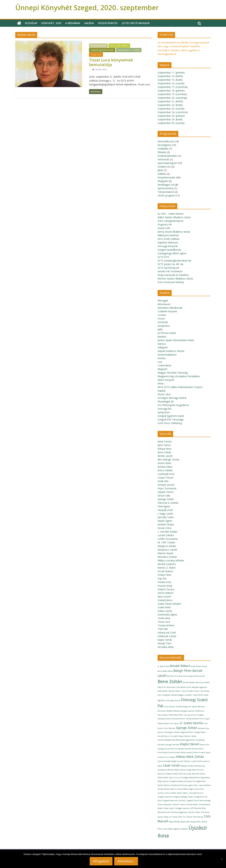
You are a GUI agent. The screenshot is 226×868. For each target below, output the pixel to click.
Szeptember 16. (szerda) (171, 83)
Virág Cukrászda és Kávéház (173, 275)
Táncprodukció (166, 192)
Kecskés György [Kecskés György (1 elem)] (164, 745)
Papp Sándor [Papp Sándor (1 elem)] (163, 781)
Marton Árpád (165, 553)
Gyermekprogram (167, 163)
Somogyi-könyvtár (168, 246)
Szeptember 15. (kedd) (170, 80)
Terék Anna (164, 618)
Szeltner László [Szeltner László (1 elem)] (179, 804)
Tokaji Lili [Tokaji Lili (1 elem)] (167, 817)
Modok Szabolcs (167, 564)
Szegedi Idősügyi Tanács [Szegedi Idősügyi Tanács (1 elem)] (183, 797)
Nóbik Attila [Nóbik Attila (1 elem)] (163, 778)
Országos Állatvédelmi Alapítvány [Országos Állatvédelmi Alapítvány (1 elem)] (195, 778)
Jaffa (160, 329)
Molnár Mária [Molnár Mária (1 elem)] (174, 770)
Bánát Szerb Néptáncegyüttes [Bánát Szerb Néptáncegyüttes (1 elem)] (194, 687)
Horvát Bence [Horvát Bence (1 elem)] (164, 736)
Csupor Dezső (165, 478)
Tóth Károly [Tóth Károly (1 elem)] (198, 817)
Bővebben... (126, 861)
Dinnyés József (166, 485)
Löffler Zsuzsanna (168, 539)
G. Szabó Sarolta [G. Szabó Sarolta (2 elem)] (191, 723)
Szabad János (165, 600)
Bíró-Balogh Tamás (168, 459)
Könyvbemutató (98, 46)
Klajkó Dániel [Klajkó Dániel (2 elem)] (189, 744)
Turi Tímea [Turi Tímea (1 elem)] (188, 817)
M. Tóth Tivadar (166, 542)
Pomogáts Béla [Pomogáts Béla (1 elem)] (199, 781)
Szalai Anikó (164, 607)
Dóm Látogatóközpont (170, 221)
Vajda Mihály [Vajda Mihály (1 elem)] (174, 822)
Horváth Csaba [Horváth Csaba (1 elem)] (177, 736)
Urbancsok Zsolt (167, 633)
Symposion (164, 412)
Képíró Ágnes (165, 521)
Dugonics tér (165, 224)
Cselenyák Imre (166, 474)
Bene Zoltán (164, 452)
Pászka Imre (164, 582)
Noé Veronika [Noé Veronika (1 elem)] (185, 774)
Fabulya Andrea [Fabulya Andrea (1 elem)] (165, 719)
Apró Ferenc (164, 445)
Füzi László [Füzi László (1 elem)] (174, 723)
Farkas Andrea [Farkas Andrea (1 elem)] (192, 719)
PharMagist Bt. (166, 401)
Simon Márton (166, 593)
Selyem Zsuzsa (166, 589)
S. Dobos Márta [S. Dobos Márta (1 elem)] (182, 789)
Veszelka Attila (166, 647)
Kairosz (162, 344)
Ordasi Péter (165, 575)
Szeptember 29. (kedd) (170, 119)
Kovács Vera (164, 528)
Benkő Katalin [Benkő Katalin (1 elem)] (189, 682)
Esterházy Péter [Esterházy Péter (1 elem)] (176, 715)
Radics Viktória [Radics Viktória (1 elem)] (164, 785)
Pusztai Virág (165, 586)
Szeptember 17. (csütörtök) (173, 87)
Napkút (162, 391)
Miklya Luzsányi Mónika (171, 560)
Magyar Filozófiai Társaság (173, 373)
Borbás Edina (165, 467)
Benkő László (165, 456)
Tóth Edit (163, 629)
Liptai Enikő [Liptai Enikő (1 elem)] (197, 761)
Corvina (162, 315)
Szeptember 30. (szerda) (171, 123)
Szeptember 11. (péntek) (171, 73)
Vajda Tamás (165, 640)
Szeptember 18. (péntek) (171, 91)
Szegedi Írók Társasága (171, 419)
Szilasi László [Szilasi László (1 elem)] (169, 808)
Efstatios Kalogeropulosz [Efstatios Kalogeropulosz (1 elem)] (184, 711)
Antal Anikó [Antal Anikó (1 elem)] (196, 666)
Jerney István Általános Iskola (174, 232)
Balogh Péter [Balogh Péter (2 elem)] (183, 671)
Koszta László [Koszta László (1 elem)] (198, 749)
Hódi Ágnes (164, 506)
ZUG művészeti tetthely (171, 282)
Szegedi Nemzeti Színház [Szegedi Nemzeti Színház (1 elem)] (174, 801)
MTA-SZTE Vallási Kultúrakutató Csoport (180, 387)
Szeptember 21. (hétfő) (129, 50)
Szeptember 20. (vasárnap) (172, 98)
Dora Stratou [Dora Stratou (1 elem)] (170, 707)
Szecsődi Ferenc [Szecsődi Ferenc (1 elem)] (196, 793)
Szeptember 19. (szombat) (172, 94)
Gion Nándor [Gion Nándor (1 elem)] (170, 728)
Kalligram (163, 347)
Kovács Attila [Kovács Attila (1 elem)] (180, 752)
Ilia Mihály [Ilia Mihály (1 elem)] (200, 740)
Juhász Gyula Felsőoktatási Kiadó (176, 340)
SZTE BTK (163, 257)
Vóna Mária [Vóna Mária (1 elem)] (168, 829)
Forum (161, 319)
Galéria (89, 23)
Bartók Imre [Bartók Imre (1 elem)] (173, 676)
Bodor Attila (164, 463)
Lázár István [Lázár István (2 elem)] (172, 765)
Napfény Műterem (168, 242)
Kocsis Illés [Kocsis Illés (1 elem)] (169, 749)
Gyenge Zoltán (166, 499)
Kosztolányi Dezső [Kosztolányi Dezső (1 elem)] (166, 752)
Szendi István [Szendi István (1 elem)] (192, 804)
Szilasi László (165, 611)
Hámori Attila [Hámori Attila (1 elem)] (190, 736)
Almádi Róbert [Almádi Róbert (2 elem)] (180, 666)
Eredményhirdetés (168, 156)
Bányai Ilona (164, 449)
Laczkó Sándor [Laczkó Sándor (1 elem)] (184, 761)
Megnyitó (163, 181)
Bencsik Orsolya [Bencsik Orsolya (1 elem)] (186, 676)
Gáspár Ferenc (166, 492)
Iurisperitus (164, 326)
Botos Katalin (165, 470)
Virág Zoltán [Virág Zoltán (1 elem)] (195, 822)
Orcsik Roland (165, 571)
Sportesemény (166, 188)
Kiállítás (162, 174)
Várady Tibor (165, 643)
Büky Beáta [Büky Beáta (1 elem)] (163, 691)
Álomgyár (163, 301)
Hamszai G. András (168, 503)
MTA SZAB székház (119, 46)
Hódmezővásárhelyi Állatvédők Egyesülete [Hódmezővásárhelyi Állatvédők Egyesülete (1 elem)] (176, 740)
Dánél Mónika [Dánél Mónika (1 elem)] (198, 707)
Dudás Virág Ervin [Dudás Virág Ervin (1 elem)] (184, 707)
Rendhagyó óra (166, 185)
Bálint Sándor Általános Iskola (174, 217)
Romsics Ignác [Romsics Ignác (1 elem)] (187, 785)
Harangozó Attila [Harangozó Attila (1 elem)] (172, 732)
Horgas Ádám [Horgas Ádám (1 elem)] (200, 732)
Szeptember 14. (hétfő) (170, 76)
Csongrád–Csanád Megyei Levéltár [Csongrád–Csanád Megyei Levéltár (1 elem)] (177, 695)
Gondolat (163, 322)
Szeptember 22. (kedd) (170, 105)
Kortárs (162, 358)
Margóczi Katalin (167, 546)
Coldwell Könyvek (167, 311)
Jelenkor (162, 337)
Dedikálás (163, 149)
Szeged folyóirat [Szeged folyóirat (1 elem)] (165, 797)
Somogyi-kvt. (165, 409)
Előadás (162, 152)
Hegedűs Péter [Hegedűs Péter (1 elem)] (187, 732)
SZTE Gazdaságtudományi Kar (174, 261)
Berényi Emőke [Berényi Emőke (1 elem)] (203, 682)
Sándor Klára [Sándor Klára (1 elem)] (194, 812)
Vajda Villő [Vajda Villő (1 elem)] (185, 822)
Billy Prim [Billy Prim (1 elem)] (162, 687)
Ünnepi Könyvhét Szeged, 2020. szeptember (87, 7)
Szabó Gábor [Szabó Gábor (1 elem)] (182, 793)
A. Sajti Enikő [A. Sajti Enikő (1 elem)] (163, 666)
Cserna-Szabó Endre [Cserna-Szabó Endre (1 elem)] (191, 691)
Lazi (160, 362)
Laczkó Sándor (166, 535)
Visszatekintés (108, 23)
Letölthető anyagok (136, 23)
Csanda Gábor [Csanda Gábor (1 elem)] (174, 691)
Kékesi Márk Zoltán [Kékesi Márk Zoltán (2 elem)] (190, 757)
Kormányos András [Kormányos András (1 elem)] (183, 749)
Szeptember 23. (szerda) (171, 109)
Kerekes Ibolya (166, 524)
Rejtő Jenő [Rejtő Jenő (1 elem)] (176, 785)
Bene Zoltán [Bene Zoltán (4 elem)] (170, 681)
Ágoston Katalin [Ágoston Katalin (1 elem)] (181, 829)
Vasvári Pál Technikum (170, 271)
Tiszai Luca (96, 55)
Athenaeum (164, 304)
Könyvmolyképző (167, 355)
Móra (161, 383)
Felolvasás (163, 159)
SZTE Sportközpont (168, 268)
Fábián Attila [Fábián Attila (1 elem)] (163, 723)
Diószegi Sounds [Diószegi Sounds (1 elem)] (173, 700)
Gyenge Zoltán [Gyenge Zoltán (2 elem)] (187, 728)
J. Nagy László (165, 514)
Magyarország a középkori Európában (179, 376)
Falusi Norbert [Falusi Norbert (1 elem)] (179, 719)
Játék (160, 170)
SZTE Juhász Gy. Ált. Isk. (171, 264)
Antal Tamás (165, 441)
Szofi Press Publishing (170, 423)
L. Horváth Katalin (167, 532)
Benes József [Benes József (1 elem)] (199, 676)
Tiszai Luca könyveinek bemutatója (111, 62)
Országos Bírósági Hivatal (172, 398)
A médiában (73, 23)
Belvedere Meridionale (170, 308)
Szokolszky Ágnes (167, 615)
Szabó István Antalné (169, 604)
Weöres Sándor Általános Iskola (175, 279)
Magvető (162, 369)
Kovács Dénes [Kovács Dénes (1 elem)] (192, 752)
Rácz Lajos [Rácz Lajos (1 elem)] (199, 785)
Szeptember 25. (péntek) (171, 116)
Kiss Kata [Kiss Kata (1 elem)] (176, 745)
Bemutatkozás (166, 141)
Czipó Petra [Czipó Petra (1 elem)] (198, 695)
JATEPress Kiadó (167, 333)
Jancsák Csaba (166, 517)
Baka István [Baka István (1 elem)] (168, 671)
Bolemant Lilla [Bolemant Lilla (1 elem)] (173, 687)
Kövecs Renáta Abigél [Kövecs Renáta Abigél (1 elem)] (167, 761)
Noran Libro (164, 394)
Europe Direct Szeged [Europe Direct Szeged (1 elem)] (194, 715)
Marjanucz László (167, 550)
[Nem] (222, 859)
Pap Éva (162, 578)
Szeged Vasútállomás (169, 250)
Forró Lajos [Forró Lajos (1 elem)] (204, 719)
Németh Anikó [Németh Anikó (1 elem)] (199, 774)
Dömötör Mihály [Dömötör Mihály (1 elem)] (165, 711)
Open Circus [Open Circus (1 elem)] (174, 778)
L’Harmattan (164, 365)
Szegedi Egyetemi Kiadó (102, 50)
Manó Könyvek (166, 380)
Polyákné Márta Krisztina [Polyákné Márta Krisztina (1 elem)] (181, 781)
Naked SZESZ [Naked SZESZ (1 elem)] (172, 774)
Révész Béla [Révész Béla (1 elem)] (169, 789)
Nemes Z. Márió (167, 568)
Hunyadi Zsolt (165, 510)
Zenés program (166, 195)
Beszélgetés (164, 145)
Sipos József (164, 596)
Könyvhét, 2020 (51, 23)
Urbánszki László (167, 636)
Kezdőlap (31, 23)
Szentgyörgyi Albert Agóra (172, 253)
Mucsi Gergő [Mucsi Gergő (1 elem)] (186, 770)
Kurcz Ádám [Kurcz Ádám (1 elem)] (170, 757)
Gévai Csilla (164, 496)
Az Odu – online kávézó (171, 214)
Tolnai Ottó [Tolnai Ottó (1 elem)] (177, 817)
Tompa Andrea (166, 625)
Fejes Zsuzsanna (167, 488)
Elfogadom (101, 861)
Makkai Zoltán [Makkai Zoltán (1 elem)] (187, 766)
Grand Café (164, 228)
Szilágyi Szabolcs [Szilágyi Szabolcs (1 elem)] (183, 808)
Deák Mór (163, 481)
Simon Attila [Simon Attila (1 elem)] (170, 793)
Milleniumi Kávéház (168, 235)
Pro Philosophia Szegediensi (173, 405)
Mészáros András (167, 557)
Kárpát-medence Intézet (171, 351)
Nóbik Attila (101, 69)
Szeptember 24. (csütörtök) (173, 112)
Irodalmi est (164, 167)
